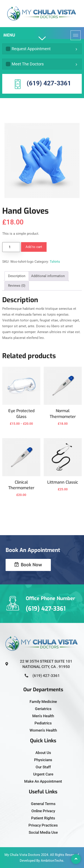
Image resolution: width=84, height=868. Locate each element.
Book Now (28, 565)
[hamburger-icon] (76, 35)
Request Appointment (28, 49)
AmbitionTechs (52, 861)
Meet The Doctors (25, 64)
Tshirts (55, 262)
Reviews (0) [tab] (17, 286)
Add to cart (34, 247)
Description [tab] (17, 276)
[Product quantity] (11, 247)
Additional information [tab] (48, 276)
